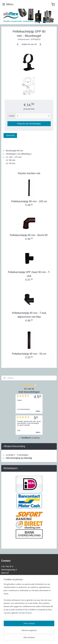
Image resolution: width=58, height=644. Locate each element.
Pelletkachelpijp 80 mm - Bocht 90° (29, 235)
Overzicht (10, 135)
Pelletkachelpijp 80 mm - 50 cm (29, 354)
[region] (29, 600)
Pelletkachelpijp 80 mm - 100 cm (29, 201)
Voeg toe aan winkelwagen (29, 124)
